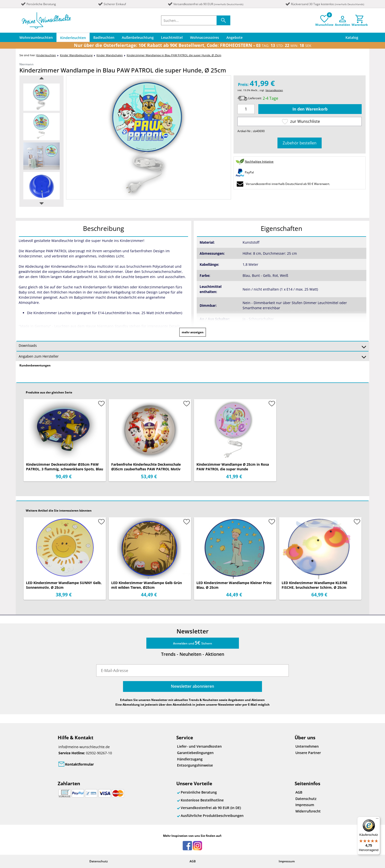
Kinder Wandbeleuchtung (76, 55)
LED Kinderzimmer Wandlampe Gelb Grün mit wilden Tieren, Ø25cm (147, 585)
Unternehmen (307, 746)
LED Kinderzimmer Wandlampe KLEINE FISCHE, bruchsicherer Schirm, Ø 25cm (315, 585)
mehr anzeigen (193, 332)
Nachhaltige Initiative (259, 161)
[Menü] (377, 820)
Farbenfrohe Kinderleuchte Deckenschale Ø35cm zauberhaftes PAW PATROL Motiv (146, 467)
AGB (299, 792)
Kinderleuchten (73, 38)
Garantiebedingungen (195, 753)
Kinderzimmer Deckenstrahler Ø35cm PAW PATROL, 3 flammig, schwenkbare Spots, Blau (65, 467)
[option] (41, 97)
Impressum (305, 805)
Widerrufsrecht (308, 811)
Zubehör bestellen (300, 143)
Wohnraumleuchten (36, 37)
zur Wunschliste (301, 121)
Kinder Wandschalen (110, 55)
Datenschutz (306, 799)
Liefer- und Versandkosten (199, 746)
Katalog (352, 37)
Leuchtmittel (172, 37)
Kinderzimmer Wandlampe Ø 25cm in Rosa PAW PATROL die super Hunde (233, 467)
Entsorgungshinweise (195, 765)
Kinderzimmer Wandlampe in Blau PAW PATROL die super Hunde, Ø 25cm (174, 55)
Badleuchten (104, 37)
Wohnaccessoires (205, 37)
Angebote (234, 37)
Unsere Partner (308, 753)
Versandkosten (274, 90)
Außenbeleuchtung (138, 37)
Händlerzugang (190, 759)
